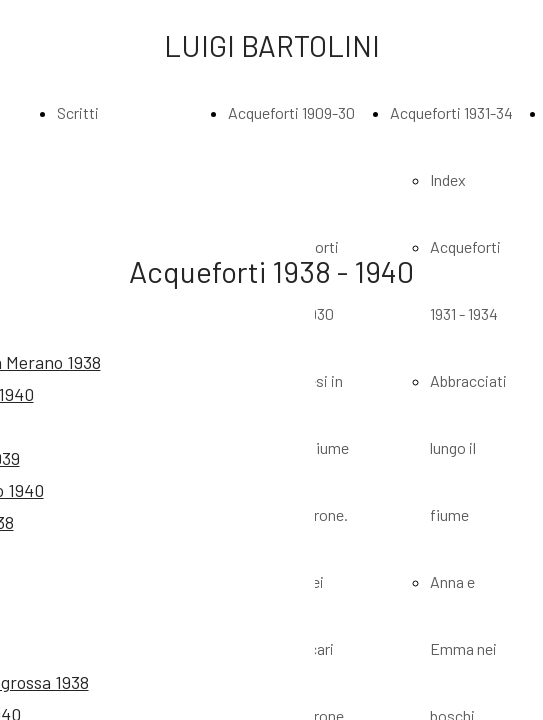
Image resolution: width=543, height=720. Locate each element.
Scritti (78, 112)
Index (448, 179)
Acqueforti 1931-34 (451, 112)
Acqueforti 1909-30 (291, 112)
